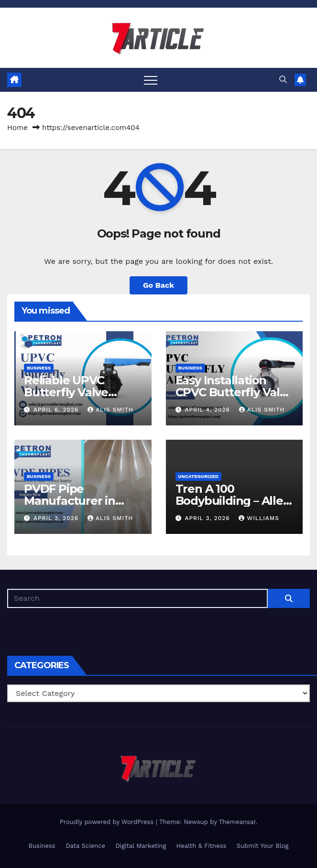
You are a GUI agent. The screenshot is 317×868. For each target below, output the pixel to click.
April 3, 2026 (57, 518)
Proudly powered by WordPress (108, 822)
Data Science (85, 846)
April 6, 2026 (57, 410)
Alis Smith (110, 410)
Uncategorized (199, 476)
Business (39, 368)
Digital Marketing (141, 846)
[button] (283, 80)
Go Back (158, 285)
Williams (259, 518)
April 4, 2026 (208, 410)
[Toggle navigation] (151, 80)
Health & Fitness (202, 846)
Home (17, 128)
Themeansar (237, 822)
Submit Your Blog (263, 846)
